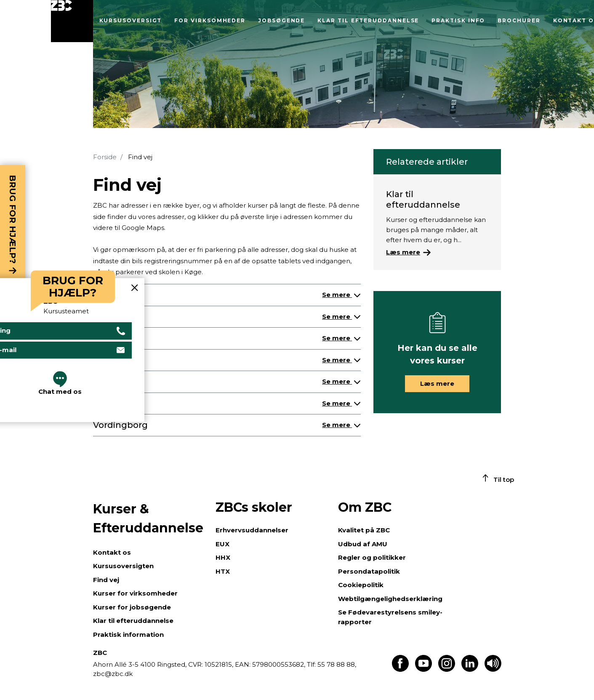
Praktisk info (458, 20)
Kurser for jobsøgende (132, 607)
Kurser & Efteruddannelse (148, 518)
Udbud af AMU (363, 544)
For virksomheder (210, 20)
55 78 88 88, (336, 664)
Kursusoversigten (123, 566)
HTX (223, 571)
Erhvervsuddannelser (252, 530)
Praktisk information (128, 635)
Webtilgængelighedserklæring (390, 599)
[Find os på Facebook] (400, 669)
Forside (105, 157)
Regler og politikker (372, 557)
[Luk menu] (72, 21)
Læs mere (403, 252)
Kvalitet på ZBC (364, 530)
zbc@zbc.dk (113, 674)
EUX (222, 544)
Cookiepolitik (361, 585)
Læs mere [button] (437, 383)
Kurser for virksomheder (135, 593)
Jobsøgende (281, 20)
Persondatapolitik (369, 571)
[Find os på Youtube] (424, 669)
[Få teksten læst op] (493, 669)
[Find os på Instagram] (447, 669)
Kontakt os (112, 552)
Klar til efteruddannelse (368, 20)
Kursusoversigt (131, 20)
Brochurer (519, 20)
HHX (223, 557)
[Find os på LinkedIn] (470, 669)
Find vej (106, 580)
